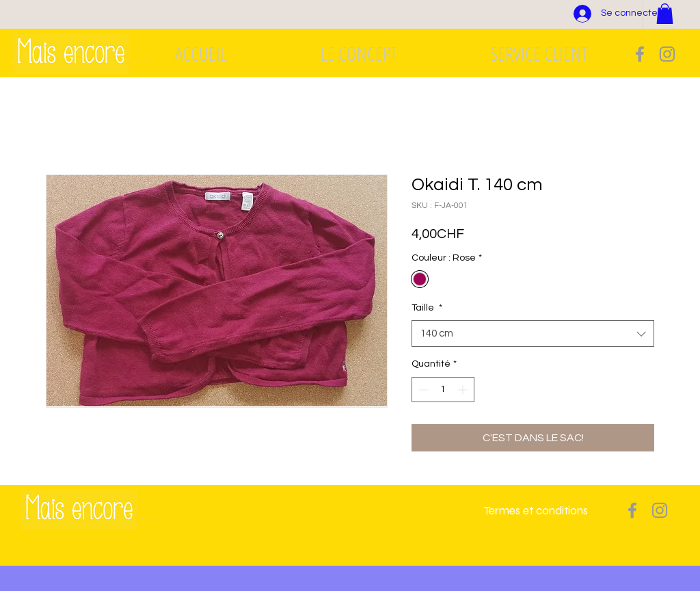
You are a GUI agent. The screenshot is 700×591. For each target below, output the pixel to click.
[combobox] (533, 333)
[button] (665, 14)
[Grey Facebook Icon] (640, 54)
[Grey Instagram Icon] (667, 54)
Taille (427, 308)
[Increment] (464, 390)
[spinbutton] (443, 390)
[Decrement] (422, 390)
